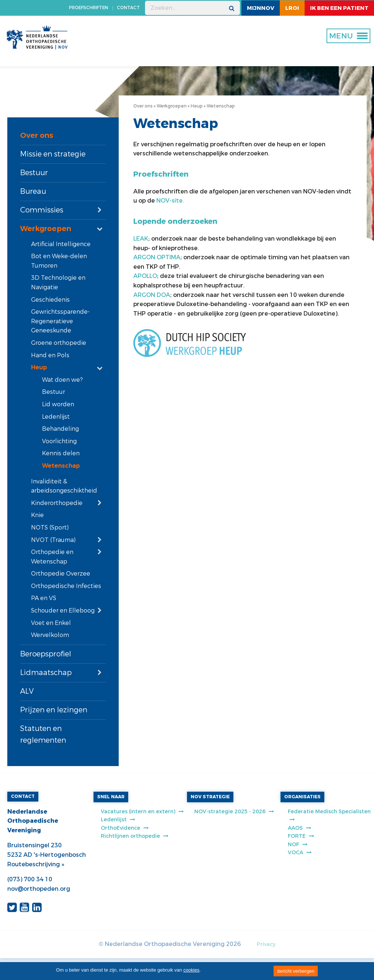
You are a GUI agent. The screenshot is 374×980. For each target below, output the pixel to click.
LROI (292, 8)
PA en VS (44, 598)
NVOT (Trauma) (53, 540)
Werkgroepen (46, 229)
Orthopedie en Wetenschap (52, 557)
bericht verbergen (296, 971)
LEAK (141, 239)
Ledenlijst (56, 417)
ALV (27, 691)
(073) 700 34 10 (30, 879)
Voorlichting (59, 441)
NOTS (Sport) (50, 527)
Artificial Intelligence (61, 244)
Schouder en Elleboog (63, 610)
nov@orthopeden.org (39, 889)
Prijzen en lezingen (54, 710)
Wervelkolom (50, 635)
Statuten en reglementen (43, 734)
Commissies (42, 210)
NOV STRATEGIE (210, 797)
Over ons (37, 135)
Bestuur (34, 173)
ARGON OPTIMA (157, 257)
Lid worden (58, 404)
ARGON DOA (152, 295)
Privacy (266, 944)
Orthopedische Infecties (66, 586)
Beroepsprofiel (46, 654)
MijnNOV (261, 8)
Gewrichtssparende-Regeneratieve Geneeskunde (60, 321)
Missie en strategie (53, 154)
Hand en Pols (50, 355)
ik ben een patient (339, 8)
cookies (191, 970)
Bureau (33, 191)
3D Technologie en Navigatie (58, 282)
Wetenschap (61, 466)
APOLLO (145, 276)
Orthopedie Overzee (61, 574)
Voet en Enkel (51, 623)
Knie (37, 515)
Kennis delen (61, 453)
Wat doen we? (62, 380)
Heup (39, 367)
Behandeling (60, 429)
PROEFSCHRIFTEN (89, 8)
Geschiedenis (50, 300)
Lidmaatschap (46, 673)
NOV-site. (170, 201)
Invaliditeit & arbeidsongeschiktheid (64, 486)
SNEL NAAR (111, 797)
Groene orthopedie (59, 343)
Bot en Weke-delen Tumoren (59, 261)
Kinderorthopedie (57, 503)
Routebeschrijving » (36, 864)
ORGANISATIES (302, 797)
